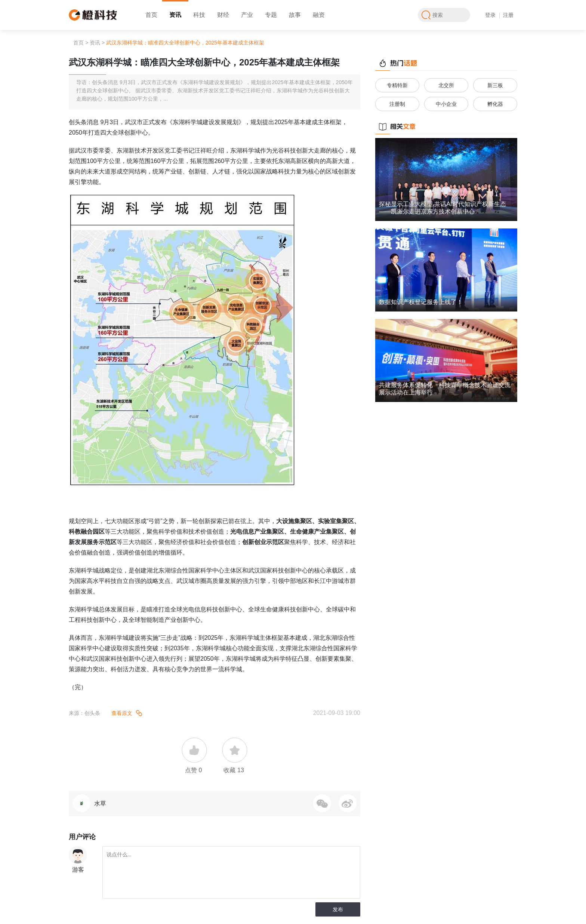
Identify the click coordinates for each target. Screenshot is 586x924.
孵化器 (495, 104)
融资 (319, 15)
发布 (338, 909)
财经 (223, 15)
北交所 (446, 85)
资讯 (175, 15)
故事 (295, 15)
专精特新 (397, 85)
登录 (490, 15)
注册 (508, 15)
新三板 (495, 85)
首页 (151, 15)
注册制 (397, 104)
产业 (247, 15)
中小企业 (446, 104)
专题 (271, 15)
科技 (199, 15)
